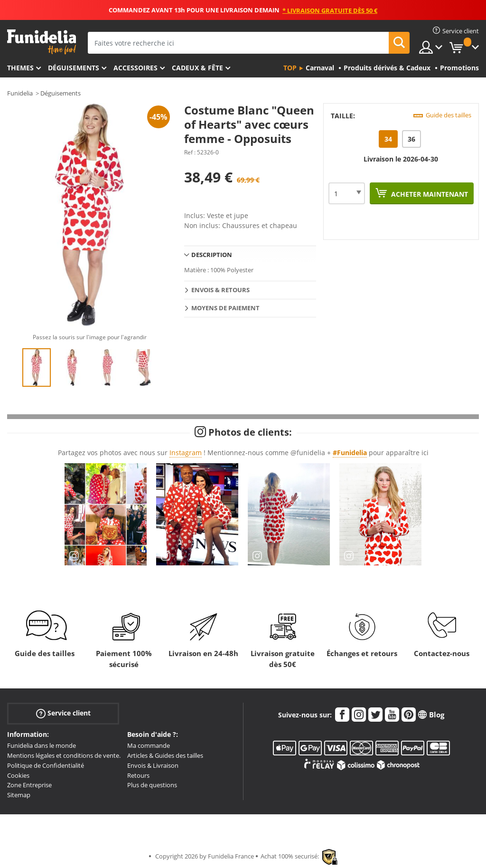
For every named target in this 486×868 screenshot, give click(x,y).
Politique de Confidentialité (46, 765)
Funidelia (20, 93)
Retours (138, 775)
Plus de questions (152, 785)
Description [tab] (212, 255)
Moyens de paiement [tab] (225, 308)
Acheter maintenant (429, 194)
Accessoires (136, 68)
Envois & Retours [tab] (220, 290)
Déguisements (74, 68)
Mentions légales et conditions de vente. (64, 755)
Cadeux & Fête (197, 68)
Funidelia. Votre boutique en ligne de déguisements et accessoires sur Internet (42, 42)
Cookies (18, 775)
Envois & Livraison (153, 765)
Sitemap (19, 795)
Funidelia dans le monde (42, 745)
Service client (63, 713)
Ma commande (149, 745)
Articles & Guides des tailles (165, 755)
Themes (20, 68)
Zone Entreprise (29, 785)
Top (290, 68)
